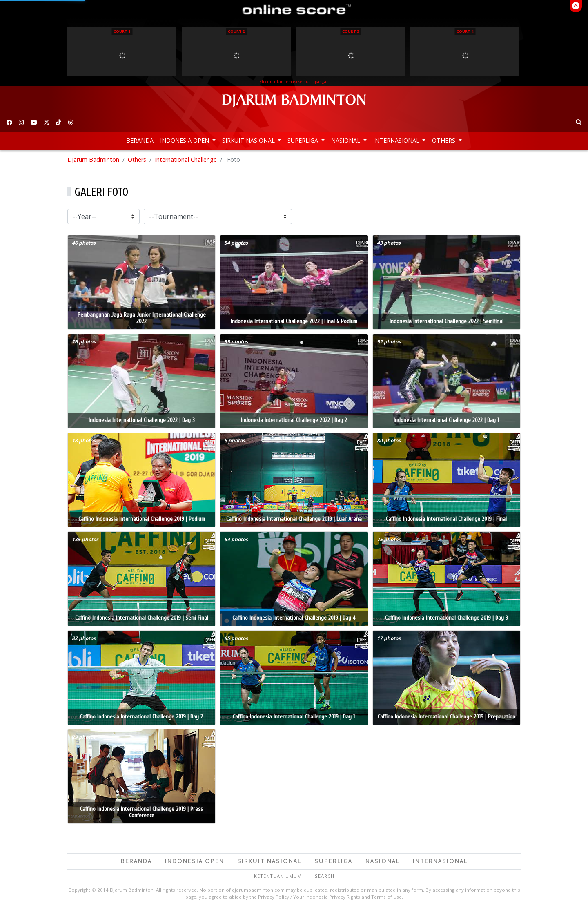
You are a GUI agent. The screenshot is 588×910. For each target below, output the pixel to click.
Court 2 (236, 31)
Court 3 (351, 31)
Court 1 (122, 31)
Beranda (140, 140)
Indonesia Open (185, 140)
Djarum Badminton (93, 159)
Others (444, 140)
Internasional (397, 140)
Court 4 (465, 31)
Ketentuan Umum (278, 876)
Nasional (346, 140)
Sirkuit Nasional (249, 140)
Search (325, 876)
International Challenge (186, 159)
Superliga (304, 140)
